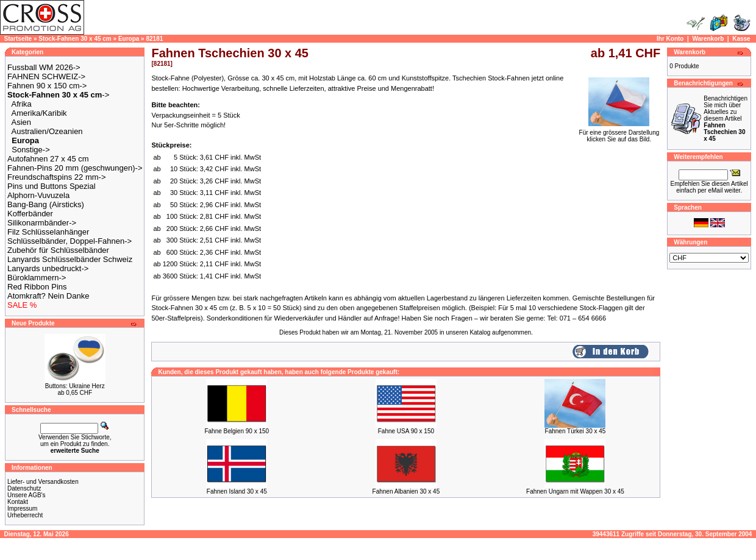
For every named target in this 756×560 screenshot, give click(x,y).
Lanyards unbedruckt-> (48, 268)
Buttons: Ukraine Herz (75, 386)
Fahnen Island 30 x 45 (237, 491)
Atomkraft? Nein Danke (48, 296)
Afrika (22, 104)
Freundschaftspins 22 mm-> (56, 177)
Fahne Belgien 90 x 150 (237, 431)
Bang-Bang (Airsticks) (46, 204)
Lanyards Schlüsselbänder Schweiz (70, 259)
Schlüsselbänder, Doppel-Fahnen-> (70, 241)
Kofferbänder (30, 214)
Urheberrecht (25, 515)
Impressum (22, 509)
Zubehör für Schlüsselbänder (58, 250)
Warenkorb (708, 39)
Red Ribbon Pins (37, 287)
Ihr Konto (670, 39)
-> (58, 95)
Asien (22, 122)
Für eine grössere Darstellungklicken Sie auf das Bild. (619, 133)
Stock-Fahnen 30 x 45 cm (75, 39)
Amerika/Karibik (39, 113)
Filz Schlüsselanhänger (48, 232)
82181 (154, 39)
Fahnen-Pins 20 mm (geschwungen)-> (75, 168)
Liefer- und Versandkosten (43, 482)
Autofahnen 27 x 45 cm (48, 159)
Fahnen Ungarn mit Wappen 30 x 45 (575, 491)
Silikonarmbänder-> (42, 223)
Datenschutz (24, 488)
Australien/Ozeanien (47, 131)
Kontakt (18, 502)
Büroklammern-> (37, 278)
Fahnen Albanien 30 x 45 (406, 491)
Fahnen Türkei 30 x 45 (576, 431)
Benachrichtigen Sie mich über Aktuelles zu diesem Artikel (726, 119)
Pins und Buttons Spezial (52, 186)
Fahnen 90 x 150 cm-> (47, 86)
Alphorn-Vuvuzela (38, 195)
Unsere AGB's (27, 495)
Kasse (741, 39)
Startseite (18, 39)
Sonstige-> (31, 150)
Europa (129, 39)
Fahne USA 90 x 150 (406, 431)
